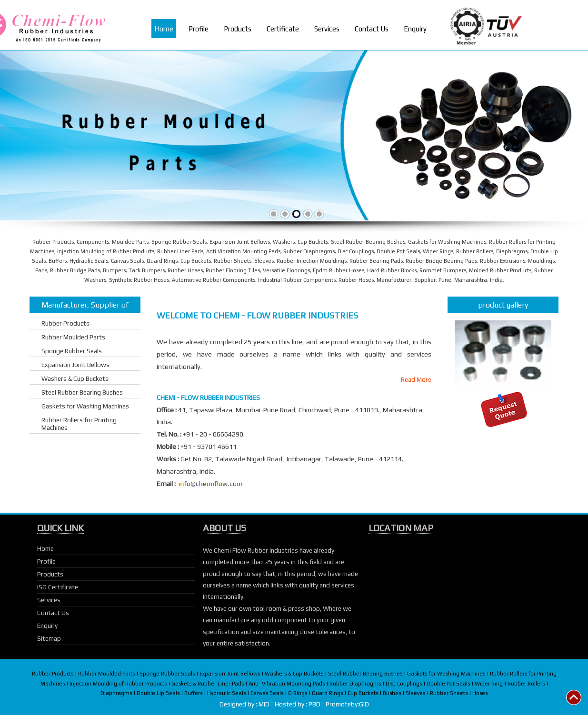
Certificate (283, 29)
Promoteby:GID (347, 704)
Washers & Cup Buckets (75, 378)
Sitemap (49, 638)
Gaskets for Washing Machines (85, 406)
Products (238, 29)
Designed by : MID (245, 704)
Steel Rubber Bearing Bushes (82, 392)
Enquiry (415, 29)
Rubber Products (65, 323)
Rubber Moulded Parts (73, 337)
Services (327, 29)
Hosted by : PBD (298, 704)
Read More (416, 379)
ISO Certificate (58, 587)
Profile (199, 29)
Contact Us (372, 29)
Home (164, 29)
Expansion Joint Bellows (75, 365)
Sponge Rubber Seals (72, 351)
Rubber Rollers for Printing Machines (79, 424)
